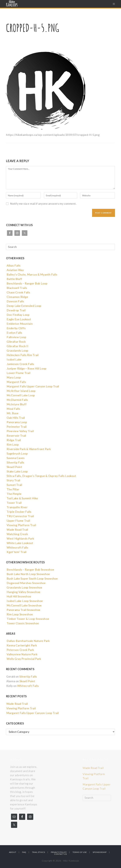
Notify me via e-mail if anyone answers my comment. (41, 204)
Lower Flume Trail (18, 374)
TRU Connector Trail (20, 517)
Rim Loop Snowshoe (19, 615)
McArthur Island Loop (21, 392)
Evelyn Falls (14, 334)
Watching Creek (17, 535)
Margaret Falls (16, 383)
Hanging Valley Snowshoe (23, 593)
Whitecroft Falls (17, 549)
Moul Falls (13, 410)
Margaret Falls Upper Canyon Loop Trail (32, 387)
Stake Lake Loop (17, 472)
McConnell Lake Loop (21, 396)
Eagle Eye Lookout (19, 320)
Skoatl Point (14, 468)
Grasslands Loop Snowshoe (24, 588)
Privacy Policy (59, 852)
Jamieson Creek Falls (20, 365)
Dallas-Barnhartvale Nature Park (28, 642)
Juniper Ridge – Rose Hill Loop (26, 369)
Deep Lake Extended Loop (24, 307)
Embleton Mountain (19, 325)
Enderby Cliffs (16, 329)
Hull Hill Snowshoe (19, 597)
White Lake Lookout (19, 544)
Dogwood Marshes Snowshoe (26, 584)
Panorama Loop (17, 423)
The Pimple (14, 495)
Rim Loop (13, 446)
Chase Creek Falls (18, 293)
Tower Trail (14, 504)
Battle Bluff (14, 280)
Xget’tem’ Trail (16, 553)
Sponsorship (100, 852)
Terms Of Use (80, 852)
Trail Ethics (39, 852)
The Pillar (13, 490)
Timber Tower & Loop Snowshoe (27, 620)
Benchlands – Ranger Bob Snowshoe (30, 571)
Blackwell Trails (17, 289)
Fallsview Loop (16, 338)
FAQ (24, 852)
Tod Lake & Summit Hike (22, 499)
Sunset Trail (14, 486)
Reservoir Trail (16, 437)
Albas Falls (13, 267)
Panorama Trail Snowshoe (23, 611)
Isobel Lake (14, 361)
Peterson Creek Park (20, 651)
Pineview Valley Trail (20, 432)
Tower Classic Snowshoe (22, 624)
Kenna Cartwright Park (21, 646)
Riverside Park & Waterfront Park (28, 450)
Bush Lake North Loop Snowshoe (28, 575)
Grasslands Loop (17, 352)
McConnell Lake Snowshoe (24, 606)
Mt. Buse (12, 414)
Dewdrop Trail (16, 311)
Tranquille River (17, 508)
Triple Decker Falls (19, 513)
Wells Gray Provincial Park (23, 660)
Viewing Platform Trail (21, 526)
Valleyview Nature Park (22, 655)
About (13, 852)
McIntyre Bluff (16, 405)
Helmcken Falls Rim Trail (22, 356)
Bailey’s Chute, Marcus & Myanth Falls (31, 275)
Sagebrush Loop (17, 455)
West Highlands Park (20, 540)
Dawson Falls (15, 302)
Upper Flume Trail (18, 522)
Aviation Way (15, 271)
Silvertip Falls (15, 463)
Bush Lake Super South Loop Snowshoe (32, 580)
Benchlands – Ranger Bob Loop (27, 284)
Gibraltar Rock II (17, 347)
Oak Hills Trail (16, 419)
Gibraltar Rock (16, 343)
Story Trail (13, 481)
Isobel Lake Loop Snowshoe (24, 602)
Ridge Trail (14, 441)
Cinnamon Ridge (17, 298)
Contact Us (60, 854)
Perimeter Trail (16, 428)
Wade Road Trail (17, 531)
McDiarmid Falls (17, 401)
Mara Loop (14, 378)
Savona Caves (15, 459)
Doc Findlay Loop (18, 316)
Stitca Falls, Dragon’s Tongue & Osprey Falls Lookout (40, 477)
